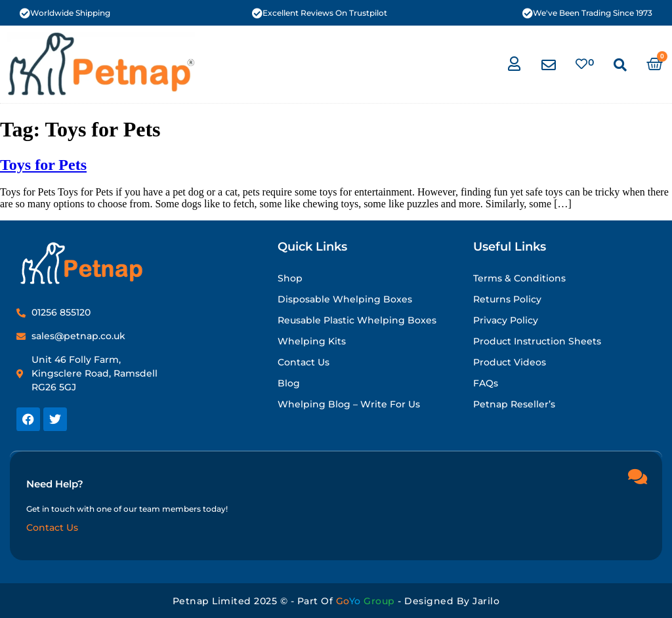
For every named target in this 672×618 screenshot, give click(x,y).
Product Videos (510, 362)
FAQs (486, 383)
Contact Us (304, 362)
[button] (620, 65)
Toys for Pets (43, 165)
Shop (290, 278)
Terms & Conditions (519, 278)
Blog (289, 383)
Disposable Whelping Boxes (345, 299)
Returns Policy (507, 299)
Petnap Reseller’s (514, 404)
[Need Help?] (637, 476)
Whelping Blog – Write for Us (349, 404)
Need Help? (55, 483)
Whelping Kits (312, 341)
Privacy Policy (506, 320)
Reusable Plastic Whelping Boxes (357, 320)
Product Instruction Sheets (537, 341)
